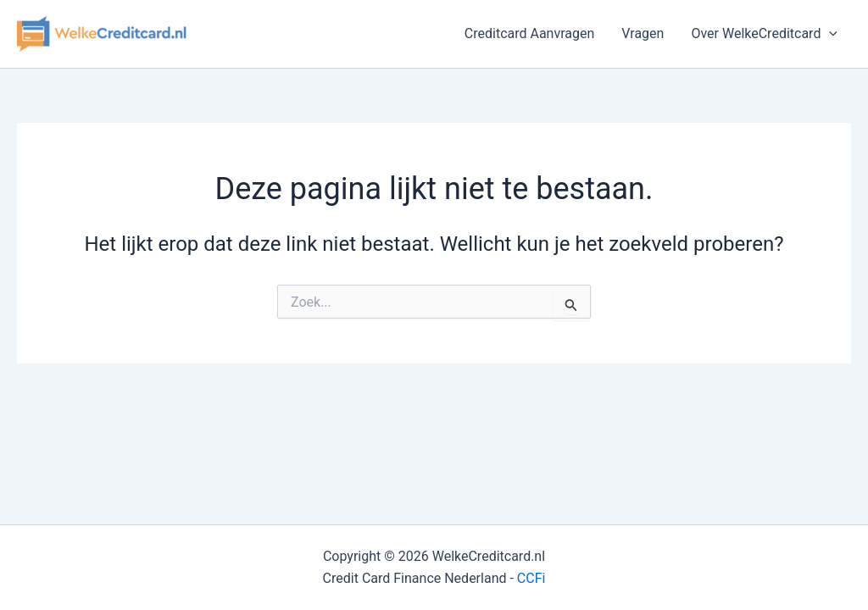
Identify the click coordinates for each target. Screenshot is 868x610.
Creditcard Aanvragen (530, 33)
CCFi (531, 578)
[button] (829, 34)
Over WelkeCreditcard (764, 34)
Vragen (643, 33)
